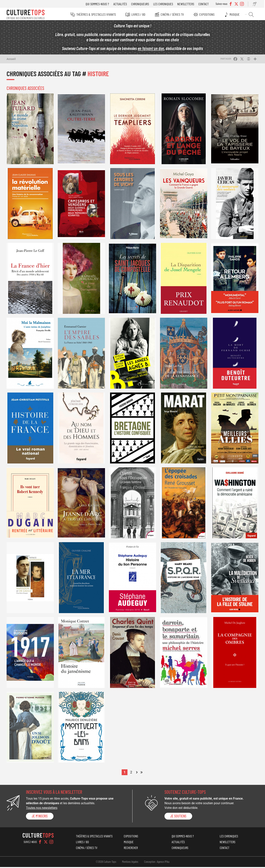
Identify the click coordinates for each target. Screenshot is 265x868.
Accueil (11, 60)
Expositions (208, 14)
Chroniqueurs (142, 4)
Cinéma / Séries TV (173, 14)
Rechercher (252, 15)
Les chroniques (165, 4)
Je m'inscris (40, 817)
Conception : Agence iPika (157, 863)
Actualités (122, 4)
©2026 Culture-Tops (106, 863)
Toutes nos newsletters (42, 809)
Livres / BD (139, 14)
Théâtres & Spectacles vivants (96, 14)
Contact (205, 4)
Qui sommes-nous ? (99, 4)
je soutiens (178, 817)
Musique (236, 14)
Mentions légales (130, 863)
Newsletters (187, 4)
